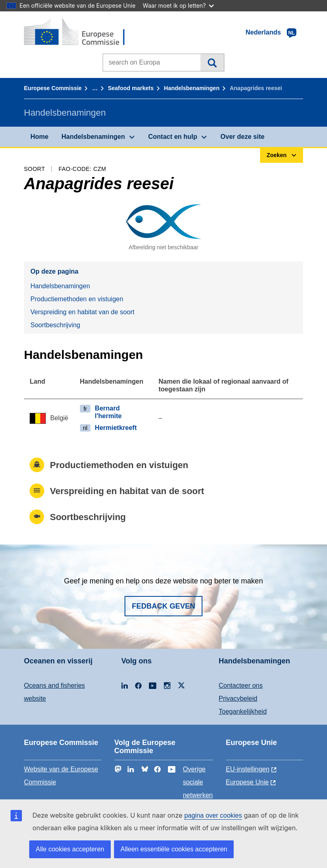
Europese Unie (247, 782)
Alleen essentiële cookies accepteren (174, 849)
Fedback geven (163, 606)
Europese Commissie (53, 88)
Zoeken (212, 63)
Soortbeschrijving (55, 325)
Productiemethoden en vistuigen (77, 299)
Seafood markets (131, 88)
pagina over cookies (213, 815)
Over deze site (242, 137)
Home (39, 137)
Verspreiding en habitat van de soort (82, 312)
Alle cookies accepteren (70, 849)
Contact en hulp (173, 137)
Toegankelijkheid (243, 711)
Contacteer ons (241, 686)
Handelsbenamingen (192, 88)
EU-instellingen (248, 769)
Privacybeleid (238, 699)
